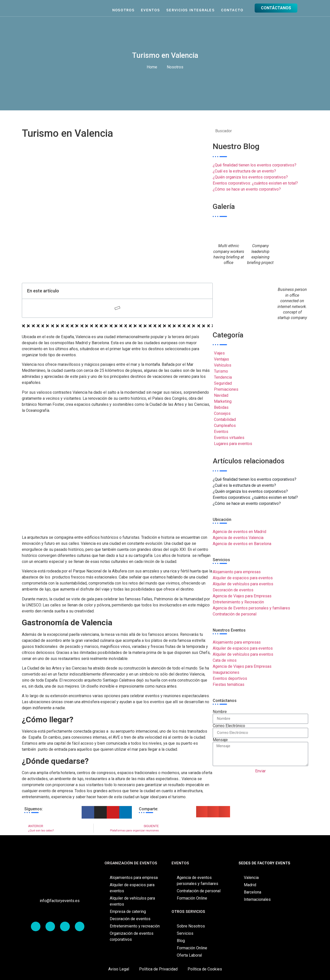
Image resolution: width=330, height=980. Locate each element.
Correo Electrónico (229, 726)
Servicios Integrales (190, 10)
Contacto (232, 10)
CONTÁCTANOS (276, 8)
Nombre (220, 712)
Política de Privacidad (158, 969)
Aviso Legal (119, 969)
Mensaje (220, 740)
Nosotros (123, 10)
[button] (202, 812)
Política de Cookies (205, 969)
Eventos (150, 10)
